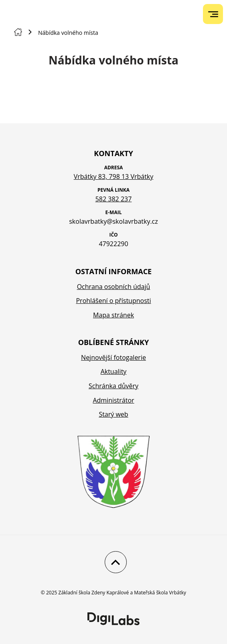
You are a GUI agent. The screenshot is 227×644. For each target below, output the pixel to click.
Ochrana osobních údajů (114, 287)
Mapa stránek (113, 315)
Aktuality (114, 371)
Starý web (113, 414)
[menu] (213, 14)
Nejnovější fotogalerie (113, 357)
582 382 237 (114, 199)
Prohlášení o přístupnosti (113, 301)
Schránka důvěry (113, 386)
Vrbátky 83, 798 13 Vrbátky (114, 177)
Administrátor (113, 400)
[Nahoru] (114, 562)
